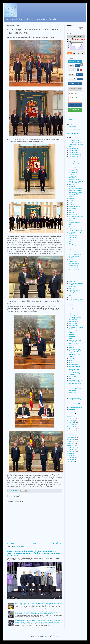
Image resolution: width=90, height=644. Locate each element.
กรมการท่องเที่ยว (73, 150)
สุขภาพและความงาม (74, 307)
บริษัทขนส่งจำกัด (73, 236)
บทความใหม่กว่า (12, 543)
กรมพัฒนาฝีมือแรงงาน (74, 162)
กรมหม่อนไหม (72, 166)
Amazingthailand (73, 323)
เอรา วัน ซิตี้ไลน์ (73, 319)
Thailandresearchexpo (74, 402)
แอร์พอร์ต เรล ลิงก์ (73, 321)
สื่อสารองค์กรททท (73, 303)
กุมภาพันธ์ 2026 (71, 423)
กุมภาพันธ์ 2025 (71, 447)
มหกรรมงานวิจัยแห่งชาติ (75, 254)
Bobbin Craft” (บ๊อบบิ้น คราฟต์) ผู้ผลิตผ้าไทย (76, 341)
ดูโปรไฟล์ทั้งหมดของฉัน (73, 129)
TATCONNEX (72, 391)
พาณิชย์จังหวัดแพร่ (73, 250)
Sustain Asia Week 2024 (75, 389)
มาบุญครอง (72, 260)
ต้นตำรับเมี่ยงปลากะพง (75, 206)
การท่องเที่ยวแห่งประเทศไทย (73, 177)
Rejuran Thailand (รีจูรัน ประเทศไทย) (75, 374)
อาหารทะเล (72, 315)
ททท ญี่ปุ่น (71, 212)
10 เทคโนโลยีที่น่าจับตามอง (76, 143)
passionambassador (74, 364)
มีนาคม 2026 (70, 421)
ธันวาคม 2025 (71, 427)
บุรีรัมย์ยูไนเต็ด (72, 244)
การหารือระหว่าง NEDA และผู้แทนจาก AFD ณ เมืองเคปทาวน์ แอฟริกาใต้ (76, 181)
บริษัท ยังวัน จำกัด (73, 238)
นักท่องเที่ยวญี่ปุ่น (73, 219)
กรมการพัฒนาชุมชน (74, 152)
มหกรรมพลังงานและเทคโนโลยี (74, 257)
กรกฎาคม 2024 (71, 462)
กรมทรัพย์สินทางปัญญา (75, 154)
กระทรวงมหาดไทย (73, 170)
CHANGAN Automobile (75, 347)
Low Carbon (72, 358)
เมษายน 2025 (71, 443)
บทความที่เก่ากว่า (57, 543)
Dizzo (46, 636)
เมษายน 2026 (71, 419)
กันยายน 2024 (71, 457)
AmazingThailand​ (73, 325)
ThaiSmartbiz (72, 127)
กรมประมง (71, 160)
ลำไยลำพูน (71, 272)
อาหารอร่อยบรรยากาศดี (75, 317)
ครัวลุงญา (71, 185)
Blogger (58, 636)
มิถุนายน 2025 (71, 439)
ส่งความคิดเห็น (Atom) (20, 546)
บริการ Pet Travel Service (75, 230)
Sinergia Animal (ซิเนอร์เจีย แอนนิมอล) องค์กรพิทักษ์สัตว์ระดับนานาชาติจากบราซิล (76, 383)
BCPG (70, 333)
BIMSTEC (71, 335)
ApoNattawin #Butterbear (75, 331)
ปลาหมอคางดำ (73, 246)
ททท (70, 210)
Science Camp (72, 376)
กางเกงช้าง (71, 174)
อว (69, 311)
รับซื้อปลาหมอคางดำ (74, 264)
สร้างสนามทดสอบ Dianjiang (73, 295)
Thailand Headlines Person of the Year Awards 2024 (76, 399)
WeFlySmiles (72, 409)
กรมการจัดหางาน (73, 148)
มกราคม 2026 (71, 425)
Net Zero (71, 360)
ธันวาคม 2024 (71, 451)
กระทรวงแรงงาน (73, 172)
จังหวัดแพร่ (71, 198)
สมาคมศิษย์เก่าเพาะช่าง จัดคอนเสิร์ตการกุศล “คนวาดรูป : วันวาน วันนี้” (76, 285)
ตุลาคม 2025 (70, 431)
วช (69, 274)
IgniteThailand (72, 353)
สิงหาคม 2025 (71, 435)
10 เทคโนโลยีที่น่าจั (74, 141)
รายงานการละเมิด (73, 133)
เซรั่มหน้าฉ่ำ (72, 204)
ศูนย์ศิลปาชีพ (72, 281)
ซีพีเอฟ (70, 202)
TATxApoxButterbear (74, 393)
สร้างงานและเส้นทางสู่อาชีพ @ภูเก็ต (75, 291)
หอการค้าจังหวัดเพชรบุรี (75, 309)
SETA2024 (71, 378)
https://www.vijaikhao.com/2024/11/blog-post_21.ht (76, 350)
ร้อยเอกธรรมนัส (73, 262)
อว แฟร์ (71, 313)
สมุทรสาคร (71, 288)
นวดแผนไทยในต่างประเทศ (76, 217)
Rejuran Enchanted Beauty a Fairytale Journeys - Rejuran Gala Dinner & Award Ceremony (76, 369)
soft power (71, 387)
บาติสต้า (71, 240)
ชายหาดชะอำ (72, 200)
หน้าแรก (34, 543)
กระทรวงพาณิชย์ (73, 168)
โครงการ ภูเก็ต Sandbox (75, 191)
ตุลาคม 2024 (70, 455)
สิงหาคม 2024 (71, 460)
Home (70, 120)
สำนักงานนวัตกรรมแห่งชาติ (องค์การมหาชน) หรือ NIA (76, 300)
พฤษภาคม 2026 (71, 417)
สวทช (70, 297)
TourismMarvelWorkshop (75, 407)
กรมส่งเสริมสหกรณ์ (74, 164)
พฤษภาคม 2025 (71, 441)
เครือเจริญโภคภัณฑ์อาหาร (76, 189)
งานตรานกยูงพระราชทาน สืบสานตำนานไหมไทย (75, 193)
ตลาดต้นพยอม (72, 208)
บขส (70, 228)
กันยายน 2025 (71, 433)
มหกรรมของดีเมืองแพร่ (75, 252)
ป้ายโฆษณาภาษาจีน (74, 248)
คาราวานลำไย (72, 187)
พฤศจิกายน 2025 (71, 429)
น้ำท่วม (70, 221)
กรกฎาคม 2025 (71, 437)
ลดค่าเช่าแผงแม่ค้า (74, 268)
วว (69, 276)
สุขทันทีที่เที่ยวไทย (73, 305)
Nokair (70, 362)
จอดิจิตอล (71, 196)
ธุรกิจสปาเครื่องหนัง (74, 215)
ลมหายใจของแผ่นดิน (74, 270)
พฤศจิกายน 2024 (71, 453)
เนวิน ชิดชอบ (72, 226)
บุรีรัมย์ (70, 242)
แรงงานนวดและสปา (74, 266)
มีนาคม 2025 (70, 445)
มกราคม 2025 (71, 449)
